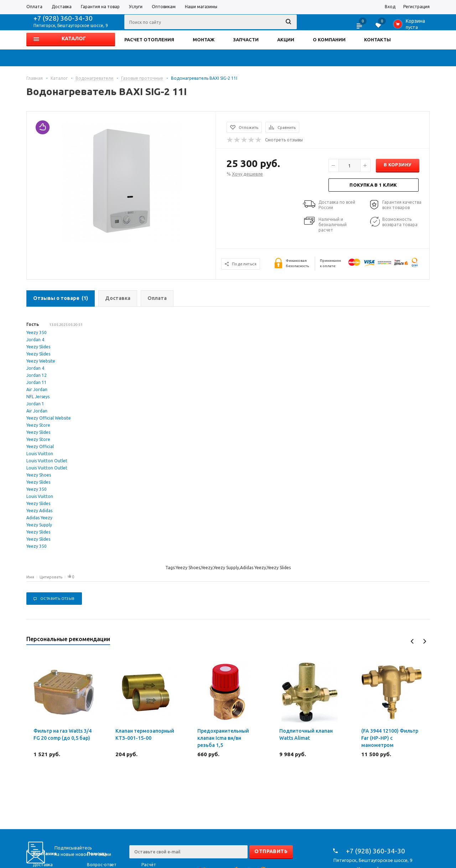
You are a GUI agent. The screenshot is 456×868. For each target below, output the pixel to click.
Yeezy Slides (38, 347)
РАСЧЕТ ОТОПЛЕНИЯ (149, 40)
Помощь (97, 853)
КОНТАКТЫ (377, 40)
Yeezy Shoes (39, 475)
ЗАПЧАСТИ (246, 40)
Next (424, 641)
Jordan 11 (37, 382)
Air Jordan (37, 389)
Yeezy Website (41, 361)
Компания (45, 853)
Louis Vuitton (40, 454)
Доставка (43, 865)
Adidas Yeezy (39, 518)
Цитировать (51, 577)
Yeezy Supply (39, 525)
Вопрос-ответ (102, 865)
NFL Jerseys (38, 397)
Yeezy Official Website (49, 418)
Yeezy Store (38, 425)
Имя (30, 577)
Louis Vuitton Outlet (47, 461)
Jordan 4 (35, 340)
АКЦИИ (286, 40)
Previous (412, 641)
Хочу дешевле (247, 174)
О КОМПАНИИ (329, 40)
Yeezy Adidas (39, 511)
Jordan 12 (37, 375)
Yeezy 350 (37, 332)
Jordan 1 (35, 404)
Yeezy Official (40, 446)
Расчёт (149, 865)
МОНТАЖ (204, 40)
